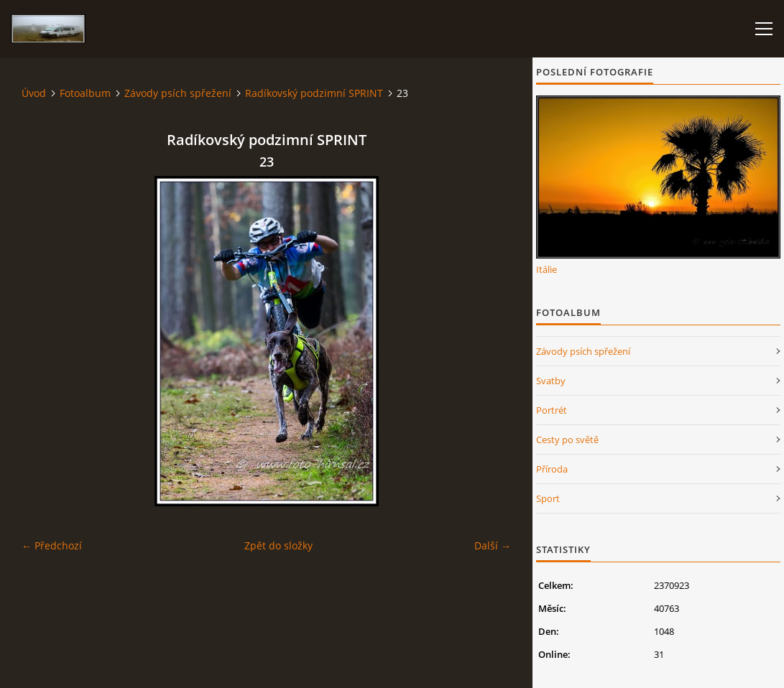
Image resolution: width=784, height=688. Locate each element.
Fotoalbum (85, 93)
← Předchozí (52, 545)
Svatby (551, 381)
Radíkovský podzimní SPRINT (314, 93)
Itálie (547, 269)
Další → (493, 545)
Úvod (34, 93)
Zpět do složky (278, 545)
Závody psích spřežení (178, 93)
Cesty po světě (567, 440)
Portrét (552, 410)
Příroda (552, 469)
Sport (548, 498)
